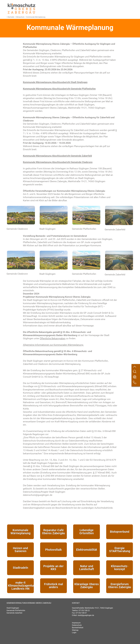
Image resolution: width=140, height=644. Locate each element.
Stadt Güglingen (13, 608)
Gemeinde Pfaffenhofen (16, 610)
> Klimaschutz (20, 17)
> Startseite (10, 17)
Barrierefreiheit (78, 628)
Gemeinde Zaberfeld (14, 613)
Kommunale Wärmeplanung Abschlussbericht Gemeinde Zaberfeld (57, 156)
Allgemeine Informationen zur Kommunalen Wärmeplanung (53, 345)
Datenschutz (77, 625)
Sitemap (75, 630)
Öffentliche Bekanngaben (53, 338)
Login (74, 633)
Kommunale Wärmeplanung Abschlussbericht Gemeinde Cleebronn (58, 162)
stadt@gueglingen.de (86, 615)
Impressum (76, 623)
